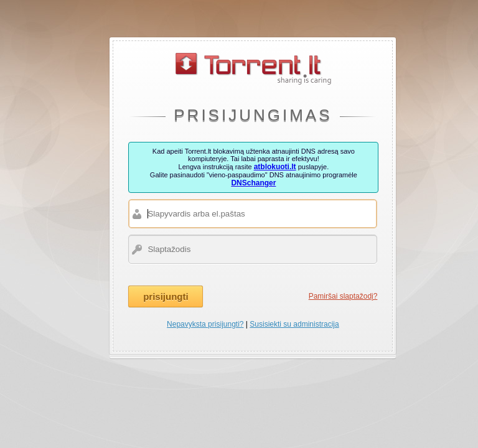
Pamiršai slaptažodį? (343, 296)
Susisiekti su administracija (294, 324)
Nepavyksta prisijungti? (205, 324)
